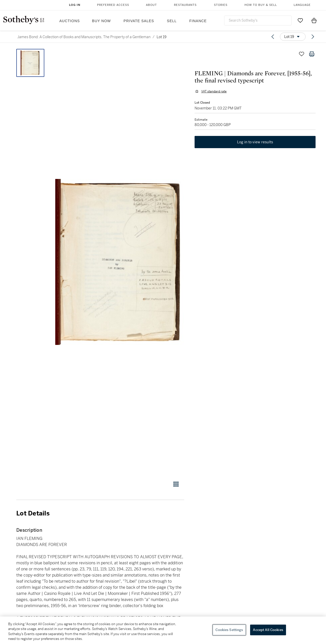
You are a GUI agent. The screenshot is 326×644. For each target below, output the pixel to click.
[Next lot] (313, 37)
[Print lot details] (312, 54)
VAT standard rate (214, 92)
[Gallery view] (176, 484)
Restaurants (185, 5)
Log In (75, 5)
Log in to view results (255, 143)
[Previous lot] (273, 37)
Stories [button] (221, 5)
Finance (198, 21)
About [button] (151, 5)
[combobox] (258, 20)
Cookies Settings (229, 630)
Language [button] (302, 5)
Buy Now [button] (101, 21)
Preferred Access (113, 5)
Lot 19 (162, 37)
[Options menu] (293, 37)
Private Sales (139, 21)
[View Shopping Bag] (314, 20)
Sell (172, 21)
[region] (163, 630)
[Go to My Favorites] (300, 20)
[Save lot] (302, 54)
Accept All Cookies (268, 630)
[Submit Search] (286, 20)
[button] (120, 262)
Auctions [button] (70, 21)
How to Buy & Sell (261, 5)
